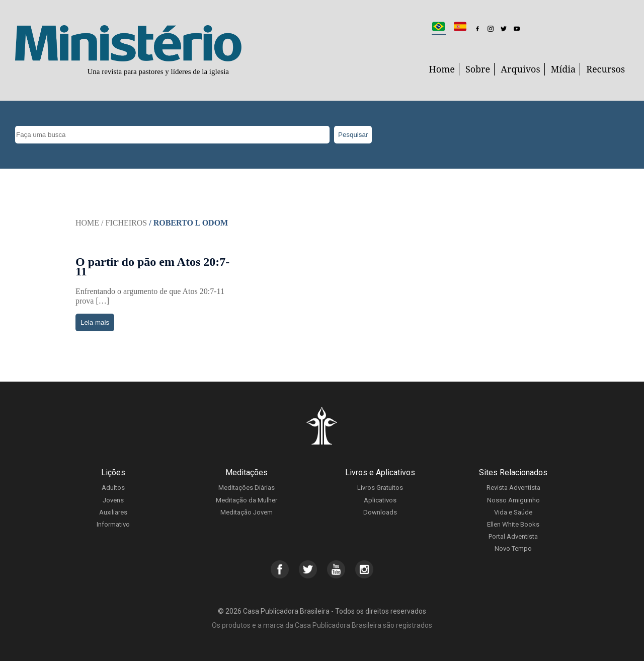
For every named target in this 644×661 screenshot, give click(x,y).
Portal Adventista (513, 536)
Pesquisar (353, 135)
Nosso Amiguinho (513, 500)
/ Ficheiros (124, 223)
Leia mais (95, 322)
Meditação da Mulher (247, 500)
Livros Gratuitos (380, 488)
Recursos (606, 69)
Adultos (113, 488)
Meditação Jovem (247, 512)
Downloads (380, 512)
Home (442, 69)
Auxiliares (113, 512)
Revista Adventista (513, 488)
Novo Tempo (513, 548)
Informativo (113, 524)
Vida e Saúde (513, 512)
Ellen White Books (513, 524)
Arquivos (520, 69)
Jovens (113, 500)
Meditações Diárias (247, 488)
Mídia (563, 69)
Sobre (478, 69)
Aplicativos (380, 500)
